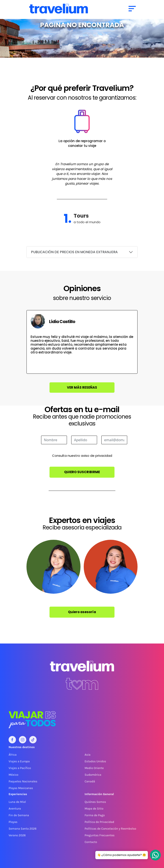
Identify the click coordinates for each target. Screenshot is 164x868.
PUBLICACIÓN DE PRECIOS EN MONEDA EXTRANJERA (74, 252)
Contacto (91, 842)
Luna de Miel (17, 802)
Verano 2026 (17, 835)
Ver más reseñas (82, 387)
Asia (87, 755)
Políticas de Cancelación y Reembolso (110, 829)
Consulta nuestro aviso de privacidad (82, 456)
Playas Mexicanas (21, 788)
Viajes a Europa (19, 761)
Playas (13, 822)
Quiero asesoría (82, 612)
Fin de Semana (19, 815)
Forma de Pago (95, 815)
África (13, 755)
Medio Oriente (94, 768)
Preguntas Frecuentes (100, 835)
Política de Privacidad (99, 822)
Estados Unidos (95, 761)
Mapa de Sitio (94, 809)
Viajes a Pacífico (20, 768)
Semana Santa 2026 (22, 829)
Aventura (15, 809)
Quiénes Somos (95, 802)
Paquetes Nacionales (23, 781)
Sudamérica (93, 775)
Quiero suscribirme (82, 472)
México (13, 775)
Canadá (90, 781)
